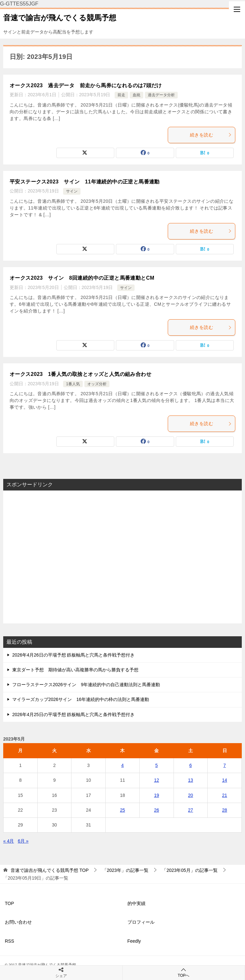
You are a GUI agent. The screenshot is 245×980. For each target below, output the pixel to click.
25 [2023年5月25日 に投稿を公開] (123, 810)
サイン (72, 191)
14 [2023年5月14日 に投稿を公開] (225, 780)
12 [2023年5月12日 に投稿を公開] (156, 780)
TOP (50, 870)
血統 (137, 95)
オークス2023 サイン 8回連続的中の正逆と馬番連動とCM (82, 278)
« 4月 (9, 841)
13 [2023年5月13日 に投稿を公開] (191, 780)
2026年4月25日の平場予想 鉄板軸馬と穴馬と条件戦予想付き (73, 714)
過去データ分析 (161, 95)
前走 (121, 95)
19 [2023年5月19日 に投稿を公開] (156, 795)
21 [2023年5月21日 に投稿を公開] (225, 795)
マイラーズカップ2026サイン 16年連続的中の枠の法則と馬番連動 (81, 699)
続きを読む (211, 135)
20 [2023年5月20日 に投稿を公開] (191, 795)
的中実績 (137, 903)
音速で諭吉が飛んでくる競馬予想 (60, 17)
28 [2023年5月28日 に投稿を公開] (225, 810)
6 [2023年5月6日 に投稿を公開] (191, 765)
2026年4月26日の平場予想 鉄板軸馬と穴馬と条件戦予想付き (73, 655)
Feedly (134, 941)
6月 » (23, 841)
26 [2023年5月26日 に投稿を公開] (156, 810)
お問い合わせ (18, 922)
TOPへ (184, 972)
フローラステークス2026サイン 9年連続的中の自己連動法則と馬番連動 (86, 685)
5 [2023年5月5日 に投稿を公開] (156, 765)
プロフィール (141, 922)
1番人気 (73, 384)
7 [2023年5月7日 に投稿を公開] (225, 765)
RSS (9, 941)
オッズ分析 (97, 384)
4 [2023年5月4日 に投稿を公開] (123, 765)
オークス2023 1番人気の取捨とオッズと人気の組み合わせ (80, 374)
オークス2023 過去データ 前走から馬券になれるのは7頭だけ (86, 85)
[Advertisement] (122, 557)
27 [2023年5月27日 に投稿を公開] (191, 810)
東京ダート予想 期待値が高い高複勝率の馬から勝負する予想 (75, 670)
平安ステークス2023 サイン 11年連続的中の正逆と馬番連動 (85, 182)
